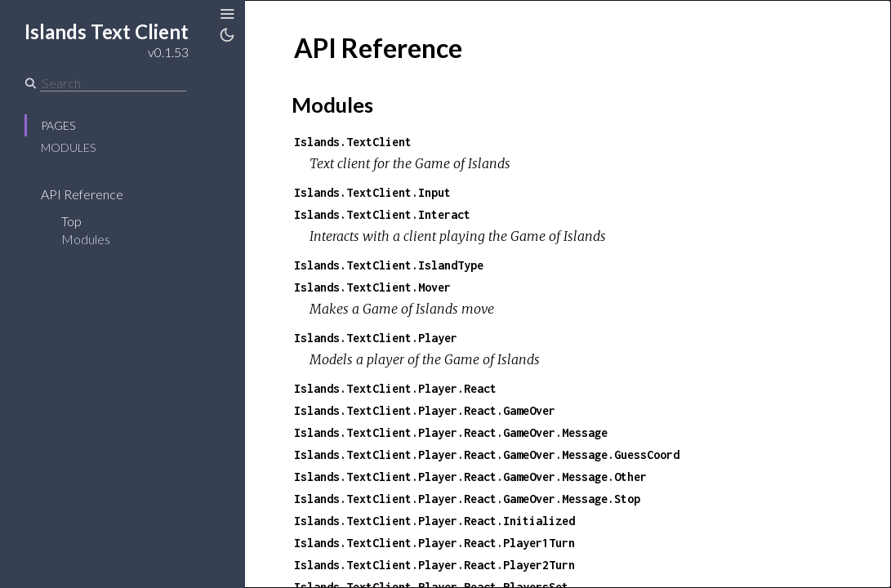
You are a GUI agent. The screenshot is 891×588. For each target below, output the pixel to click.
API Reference (82, 194)
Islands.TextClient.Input (372, 192)
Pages (58, 125)
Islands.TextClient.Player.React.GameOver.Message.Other (470, 477)
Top (71, 221)
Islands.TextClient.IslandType (389, 265)
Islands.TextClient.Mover (372, 287)
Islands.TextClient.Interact (382, 214)
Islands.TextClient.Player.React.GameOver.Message (451, 432)
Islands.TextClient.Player (376, 338)
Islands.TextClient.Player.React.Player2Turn (434, 565)
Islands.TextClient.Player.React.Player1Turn (434, 543)
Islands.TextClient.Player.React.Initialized (434, 521)
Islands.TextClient (353, 142)
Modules (68, 147)
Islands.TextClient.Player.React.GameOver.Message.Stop (467, 499)
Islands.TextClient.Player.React (395, 388)
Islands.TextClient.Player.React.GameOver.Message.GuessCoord (487, 454)
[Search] (113, 83)
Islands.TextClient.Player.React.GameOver (425, 410)
